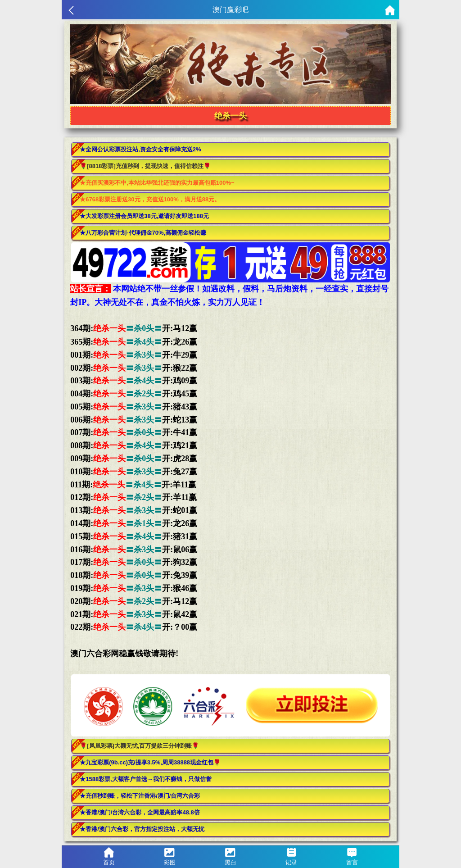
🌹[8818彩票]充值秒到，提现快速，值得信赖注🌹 (145, 166)
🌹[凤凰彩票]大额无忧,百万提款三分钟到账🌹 (139, 746)
